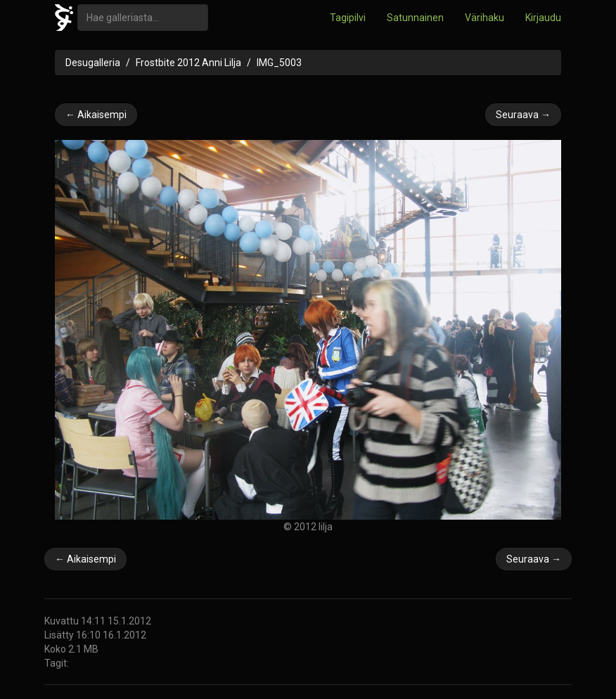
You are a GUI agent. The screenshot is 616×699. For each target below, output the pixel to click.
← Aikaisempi (96, 115)
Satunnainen (415, 18)
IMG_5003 (279, 63)
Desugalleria (93, 63)
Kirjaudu (543, 18)
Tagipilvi (348, 18)
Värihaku (485, 18)
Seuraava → (523, 115)
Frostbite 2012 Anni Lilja (188, 63)
